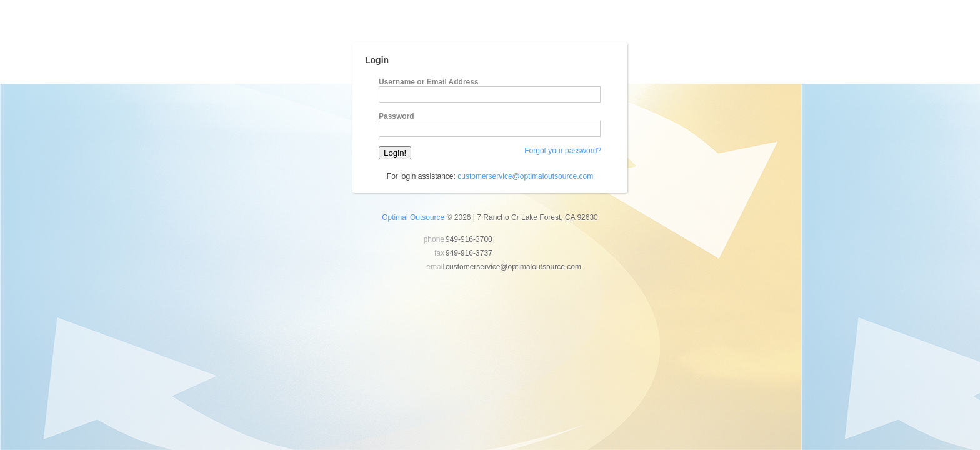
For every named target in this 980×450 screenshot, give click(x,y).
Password (397, 116)
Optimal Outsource (413, 217)
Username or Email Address (429, 82)
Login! (395, 153)
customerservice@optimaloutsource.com (525, 176)
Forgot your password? (563, 151)
